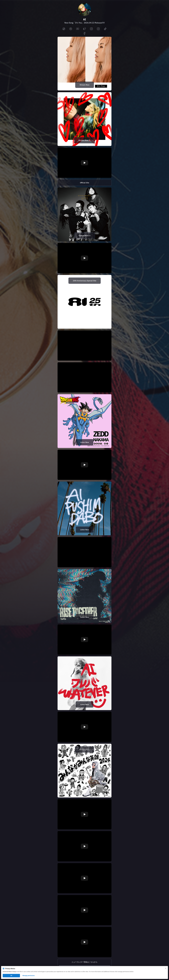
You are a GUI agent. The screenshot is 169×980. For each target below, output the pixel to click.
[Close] (166, 968)
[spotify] (71, 29)
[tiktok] (105, 29)
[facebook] (84, 34)
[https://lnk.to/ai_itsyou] (84, 64)
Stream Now (85, 85)
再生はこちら (84, 749)
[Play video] (84, 163)
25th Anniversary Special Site (85, 281)
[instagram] (91, 29)
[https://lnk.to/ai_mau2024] (84, 771)
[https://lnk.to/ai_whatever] (84, 683)
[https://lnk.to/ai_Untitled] (84, 508)
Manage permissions (29, 976)
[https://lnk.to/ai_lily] (84, 119)
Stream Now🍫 (85, 140)
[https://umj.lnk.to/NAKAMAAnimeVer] (84, 421)
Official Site (85, 183)
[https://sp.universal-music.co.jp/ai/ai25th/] (84, 302)
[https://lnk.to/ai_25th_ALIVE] (84, 214)
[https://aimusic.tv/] (84, 183)
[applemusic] (64, 29)
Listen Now (85, 442)
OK (11, 976)
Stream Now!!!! (85, 236)
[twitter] (84, 29)
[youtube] (78, 29)
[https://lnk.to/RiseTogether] (84, 596)
